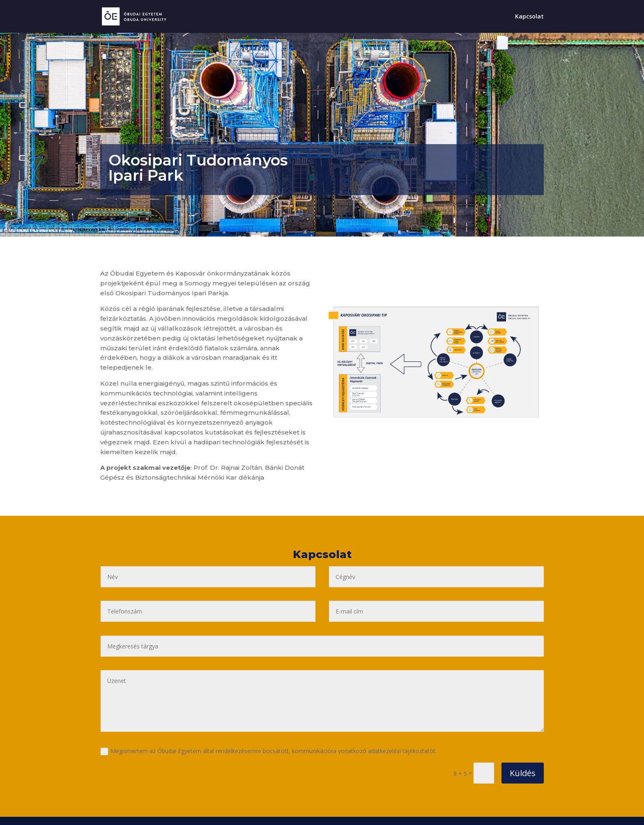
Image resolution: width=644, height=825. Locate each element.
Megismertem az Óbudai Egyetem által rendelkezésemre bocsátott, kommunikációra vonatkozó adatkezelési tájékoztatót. (269, 751)
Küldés (523, 773)
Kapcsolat (529, 17)
